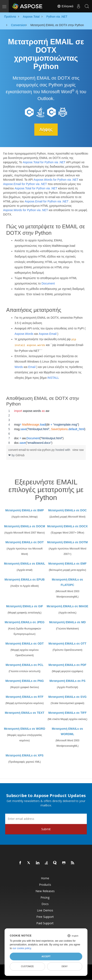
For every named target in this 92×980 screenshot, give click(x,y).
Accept (46, 956)
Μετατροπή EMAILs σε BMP (25, 510)
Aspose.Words (24, 334)
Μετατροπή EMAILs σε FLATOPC (67, 582)
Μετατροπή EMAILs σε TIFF (67, 713)
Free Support (45, 917)
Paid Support (45, 923)
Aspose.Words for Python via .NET (56, 180)
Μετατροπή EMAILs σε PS (67, 681)
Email (32, 367)
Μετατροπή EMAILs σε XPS (25, 755)
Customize (27, 966)
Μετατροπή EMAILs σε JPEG (25, 622)
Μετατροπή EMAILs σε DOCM (25, 526)
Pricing (45, 897)
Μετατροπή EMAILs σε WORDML (67, 731)
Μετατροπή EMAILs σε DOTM (67, 542)
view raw (78, 450)
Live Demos (45, 910)
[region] (46, 427)
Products (45, 885)
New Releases (45, 891)
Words (19, 367)
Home (45, 878)
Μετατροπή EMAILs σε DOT (25, 542)
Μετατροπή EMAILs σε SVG (67, 697)
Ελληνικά (65, 6)
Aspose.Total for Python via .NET (44, 162)
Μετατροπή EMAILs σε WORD (25, 729)
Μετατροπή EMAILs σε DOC (67, 510)
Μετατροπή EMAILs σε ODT (25, 644)
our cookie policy (22, 948)
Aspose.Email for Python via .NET (25, 184)
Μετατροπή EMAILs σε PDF (67, 665)
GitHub (20, 455)
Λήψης (46, 129)
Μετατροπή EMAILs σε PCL (25, 665)
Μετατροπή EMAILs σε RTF (25, 697)
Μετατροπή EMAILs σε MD (67, 622)
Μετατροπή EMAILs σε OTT (67, 644)
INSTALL (53, 378)
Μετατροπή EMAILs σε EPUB (25, 580)
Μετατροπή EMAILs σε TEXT (25, 713)
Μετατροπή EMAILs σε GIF (25, 606)
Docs (45, 904)
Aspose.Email (48, 334)
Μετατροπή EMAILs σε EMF (67, 564)
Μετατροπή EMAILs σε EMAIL (25, 564)
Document (48, 283)
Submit (46, 829)
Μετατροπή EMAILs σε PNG (25, 681)
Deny (65, 966)
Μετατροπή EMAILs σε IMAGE (67, 606)
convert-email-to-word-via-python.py (32, 450)
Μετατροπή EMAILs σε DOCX (67, 526)
